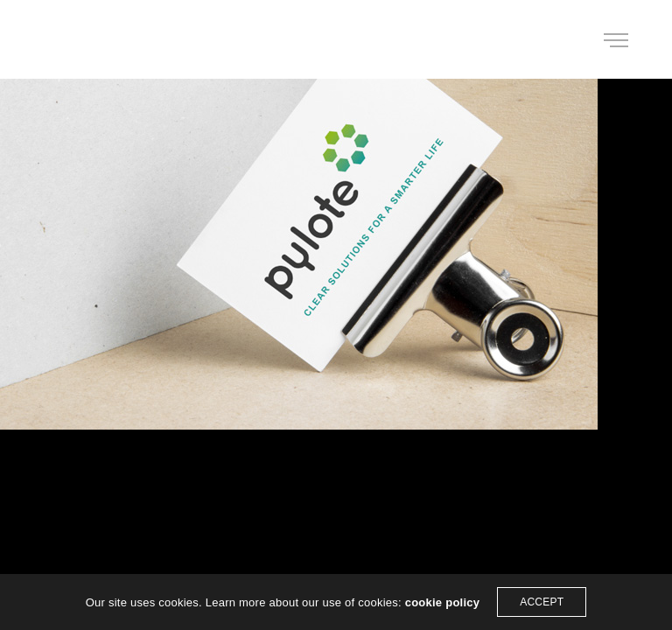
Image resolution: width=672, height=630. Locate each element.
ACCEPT (542, 602)
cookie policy (443, 602)
